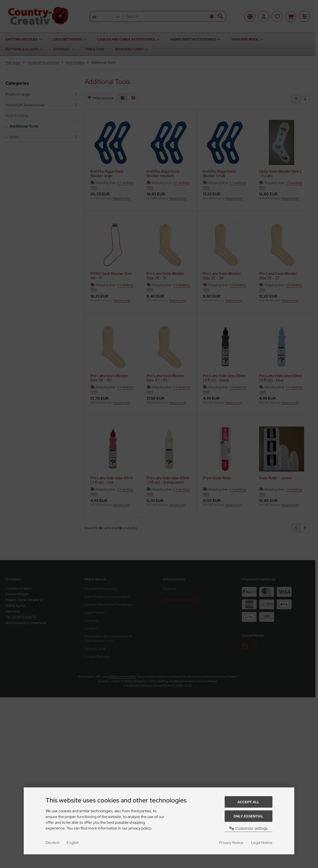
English (73, 843)
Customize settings (248, 828)
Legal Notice (262, 843)
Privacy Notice (231, 843)
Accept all (249, 802)
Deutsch (53, 843)
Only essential (248, 816)
